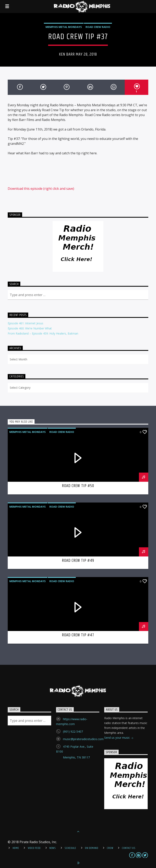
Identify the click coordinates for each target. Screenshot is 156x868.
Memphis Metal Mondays (64, 27)
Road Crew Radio (98, 27)
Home (16, 848)
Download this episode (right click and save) (41, 189)
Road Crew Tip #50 (78, 486)
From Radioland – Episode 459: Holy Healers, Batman (43, 333)
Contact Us (129, 848)
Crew (110, 848)
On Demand (92, 848)
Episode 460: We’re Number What (30, 328)
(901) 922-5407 (73, 731)
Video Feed (34, 848)
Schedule (70, 848)
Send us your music (119, 738)
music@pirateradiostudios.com (83, 739)
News (53, 848)
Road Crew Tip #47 (78, 635)
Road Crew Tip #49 (78, 561)
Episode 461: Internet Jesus (25, 323)
